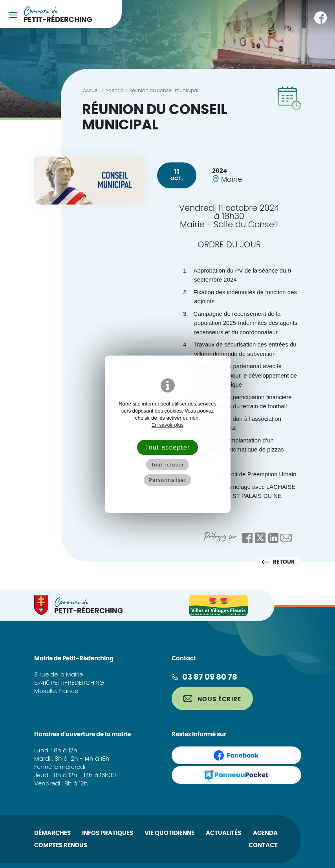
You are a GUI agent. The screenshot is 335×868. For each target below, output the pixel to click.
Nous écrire (212, 699)
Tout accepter (167, 447)
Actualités (223, 833)
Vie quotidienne (169, 833)
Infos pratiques (108, 833)
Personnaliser (167, 480)
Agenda (265, 833)
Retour (278, 562)
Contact (263, 845)
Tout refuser (167, 465)
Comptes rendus (61, 845)
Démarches (52, 833)
